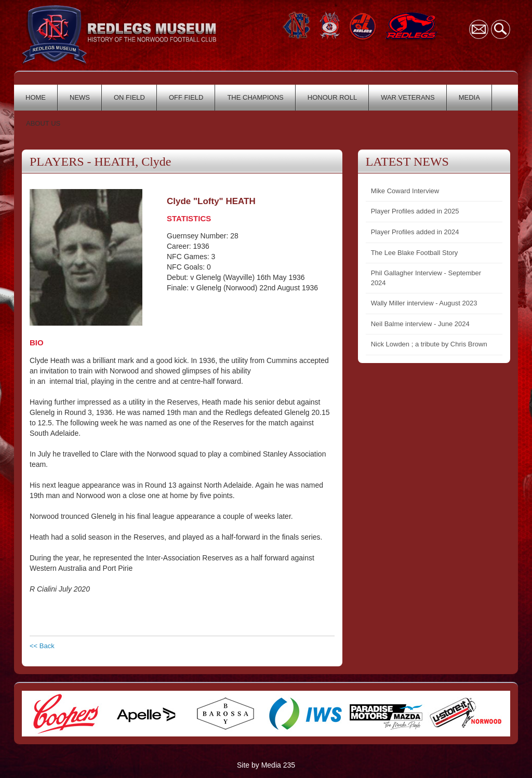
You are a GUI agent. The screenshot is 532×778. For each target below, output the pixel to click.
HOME (36, 97)
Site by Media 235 (266, 765)
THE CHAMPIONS (255, 97)
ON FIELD (129, 97)
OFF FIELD (186, 97)
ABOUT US (43, 123)
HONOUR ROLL (332, 97)
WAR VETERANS (408, 97)
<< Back (42, 646)
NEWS (80, 97)
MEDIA (469, 97)
